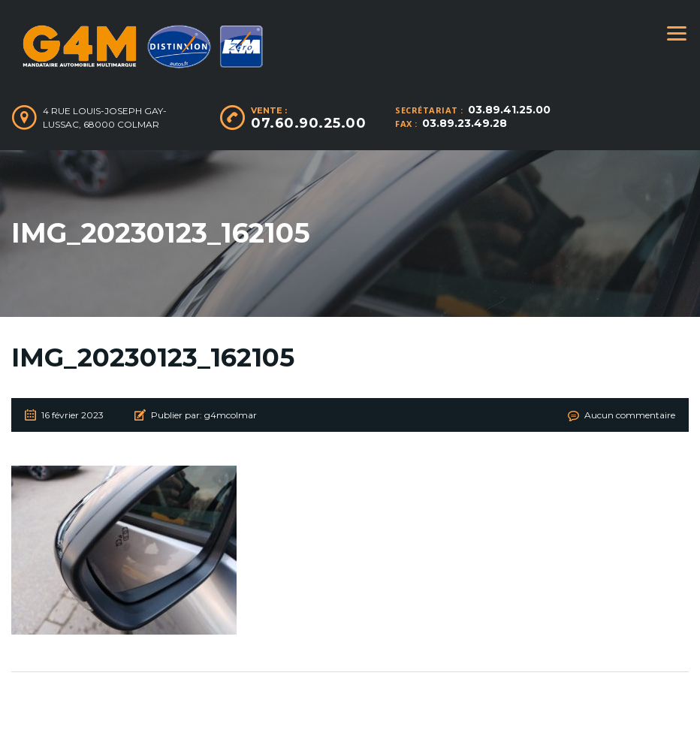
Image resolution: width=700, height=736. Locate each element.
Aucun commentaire (630, 415)
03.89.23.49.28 (465, 123)
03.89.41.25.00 (509, 110)
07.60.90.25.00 (308, 123)
